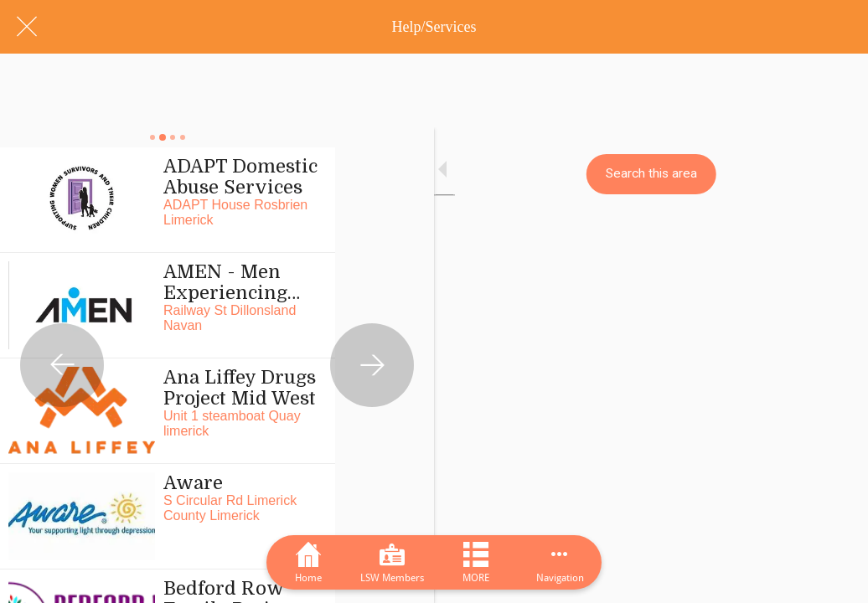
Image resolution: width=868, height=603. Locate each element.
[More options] (560, 562)
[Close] (27, 27)
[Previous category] (62, 301)
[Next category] (806, 301)
